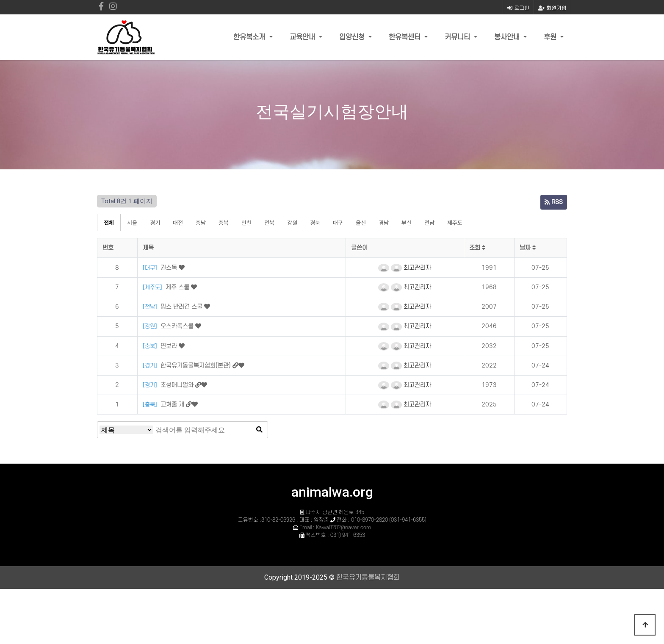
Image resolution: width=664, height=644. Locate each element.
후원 (551, 37)
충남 (201, 222)
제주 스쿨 (178, 287)
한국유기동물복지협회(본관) (196, 366)
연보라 (170, 346)
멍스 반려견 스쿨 (182, 307)
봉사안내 (508, 37)
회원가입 (552, 7)
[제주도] (153, 287)
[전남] (151, 307)
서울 (132, 222)
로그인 (518, 7)
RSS (554, 202)
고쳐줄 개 (173, 405)
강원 (292, 222)
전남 (429, 222)
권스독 (170, 268)
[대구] (151, 268)
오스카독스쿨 (178, 326)
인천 (246, 222)
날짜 (528, 248)
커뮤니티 (458, 37)
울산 (361, 222)
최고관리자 (411, 268)
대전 (178, 222)
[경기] (151, 366)
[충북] (151, 346)
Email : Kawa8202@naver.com (335, 528)
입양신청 (353, 37)
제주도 (455, 222)
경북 (315, 222)
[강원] (151, 326)
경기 (155, 222)
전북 (269, 222)
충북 (224, 222)
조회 (477, 248)
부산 (407, 222)
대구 (338, 222)
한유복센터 (406, 37)
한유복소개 (250, 37)
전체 (109, 222)
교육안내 (303, 37)
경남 (384, 222)
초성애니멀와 (178, 385)
